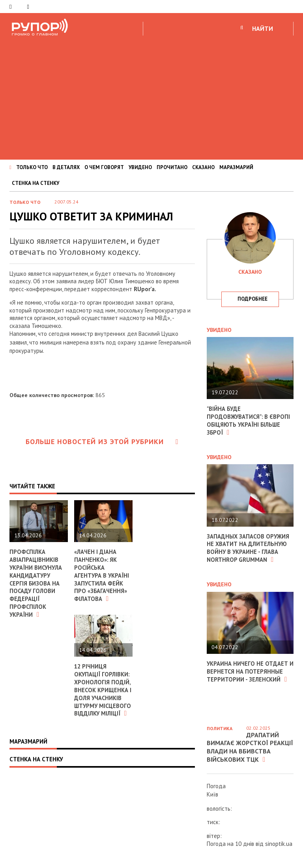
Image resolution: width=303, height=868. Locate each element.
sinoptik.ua (279, 844)
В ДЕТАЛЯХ (66, 167)
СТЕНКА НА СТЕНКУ (36, 183)
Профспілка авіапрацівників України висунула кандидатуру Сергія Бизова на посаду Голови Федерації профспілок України (37, 583)
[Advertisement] (151, 96)
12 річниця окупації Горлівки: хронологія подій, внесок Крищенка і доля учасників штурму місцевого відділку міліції (103, 692)
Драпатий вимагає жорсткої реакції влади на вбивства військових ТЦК (250, 747)
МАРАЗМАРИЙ (236, 167)
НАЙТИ (263, 28)
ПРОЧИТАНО (172, 167)
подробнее (252, 299)
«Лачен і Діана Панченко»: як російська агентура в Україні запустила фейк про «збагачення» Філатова (102, 575)
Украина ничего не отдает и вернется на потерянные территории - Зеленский (248, 670)
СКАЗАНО (203, 167)
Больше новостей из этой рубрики (102, 442)
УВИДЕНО (140, 167)
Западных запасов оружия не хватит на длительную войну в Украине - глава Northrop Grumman (249, 547)
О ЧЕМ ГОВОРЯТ (104, 167)
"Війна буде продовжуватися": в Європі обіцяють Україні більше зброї (249, 420)
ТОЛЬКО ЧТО (32, 167)
